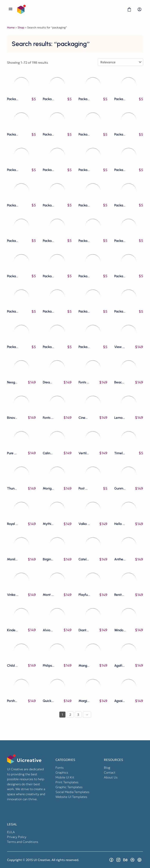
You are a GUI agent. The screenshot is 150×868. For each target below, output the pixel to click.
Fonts (59, 768)
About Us (111, 777)
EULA (11, 832)
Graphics (62, 772)
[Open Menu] (11, 9)
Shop (21, 27)
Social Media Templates (72, 792)
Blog (107, 768)
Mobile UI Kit (65, 777)
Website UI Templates (71, 797)
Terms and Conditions (23, 842)
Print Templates (67, 782)
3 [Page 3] (78, 715)
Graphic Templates (69, 787)
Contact (110, 772)
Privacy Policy (17, 837)
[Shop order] (121, 62)
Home (11, 27)
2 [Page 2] (70, 715)
